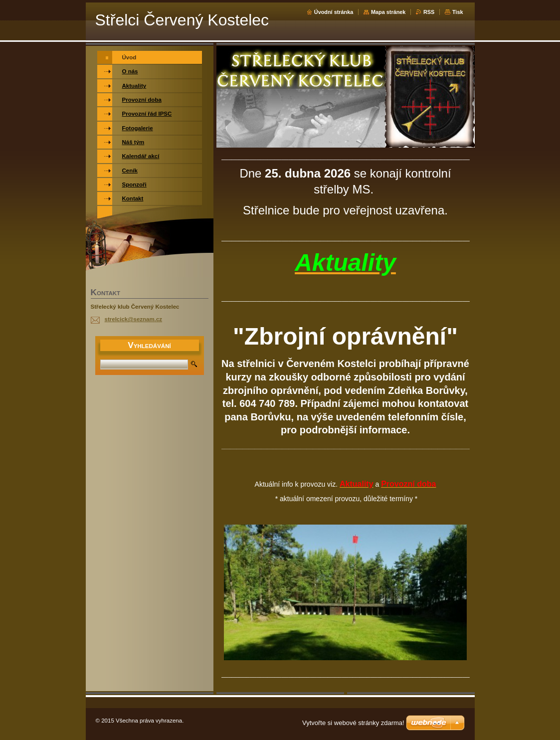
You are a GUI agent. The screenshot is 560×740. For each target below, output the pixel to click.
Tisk (458, 12)
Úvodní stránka (334, 12)
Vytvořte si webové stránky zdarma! (353, 723)
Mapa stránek (388, 12)
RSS (429, 12)
